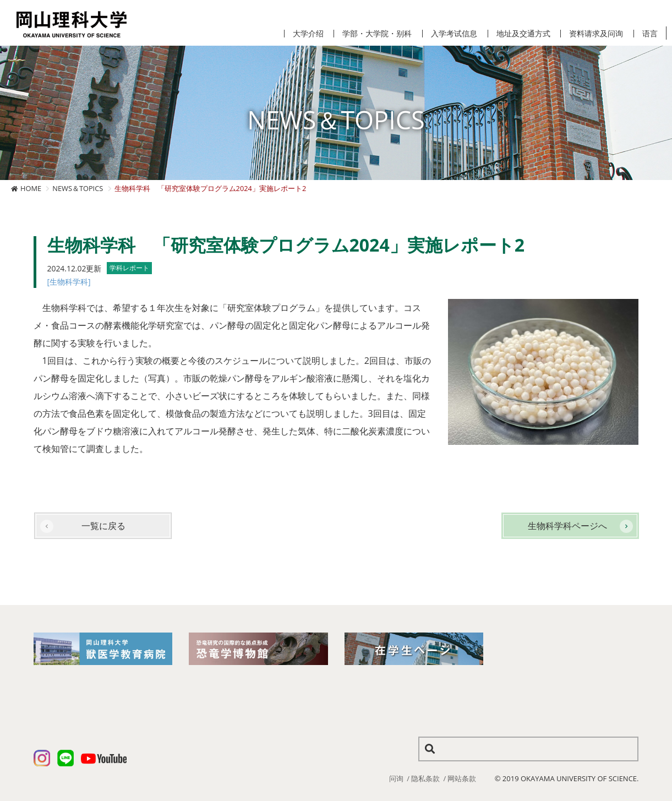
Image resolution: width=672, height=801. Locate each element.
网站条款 (462, 778)
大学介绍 (308, 34)
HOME (31, 188)
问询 (396, 778)
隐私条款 (425, 778)
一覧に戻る (103, 526)
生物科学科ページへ (567, 526)
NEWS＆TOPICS (78, 188)
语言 (650, 34)
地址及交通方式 (523, 34)
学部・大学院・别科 (377, 34)
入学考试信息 (454, 34)
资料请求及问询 (596, 34)
